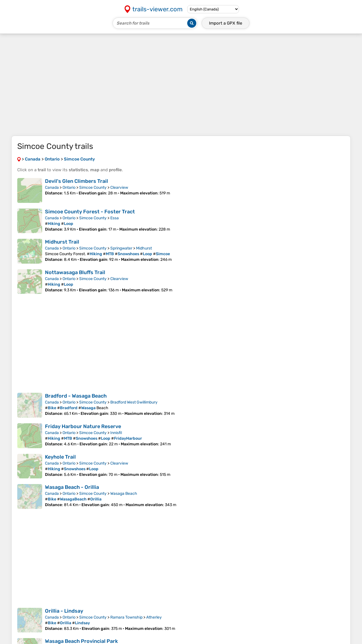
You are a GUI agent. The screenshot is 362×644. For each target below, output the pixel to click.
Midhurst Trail (62, 242)
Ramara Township (126, 617)
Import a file (226, 23)
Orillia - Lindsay (64, 611)
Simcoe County (93, 187)
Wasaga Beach (124, 494)
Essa (115, 218)
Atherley (154, 617)
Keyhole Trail (60, 457)
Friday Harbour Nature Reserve (83, 426)
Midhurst (144, 248)
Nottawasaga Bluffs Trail (75, 272)
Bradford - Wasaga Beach (76, 396)
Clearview (119, 187)
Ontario (69, 187)
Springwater (121, 248)
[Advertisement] (181, 85)
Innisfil (116, 433)
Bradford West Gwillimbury (134, 402)
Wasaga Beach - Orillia (72, 487)
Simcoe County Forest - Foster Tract (90, 212)
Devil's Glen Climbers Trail (77, 181)
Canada (52, 187)
